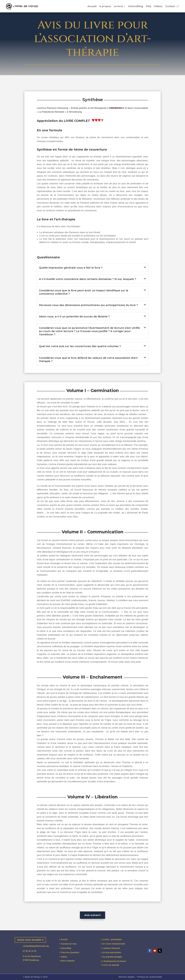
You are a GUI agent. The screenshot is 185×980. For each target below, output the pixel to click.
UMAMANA (116, 108)
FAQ (148, 6)
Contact (170, 6)
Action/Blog (136, 6)
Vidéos (158, 6)
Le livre (118, 6)
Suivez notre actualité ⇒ (30, 940)
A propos (105, 6)
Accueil (92, 6)
